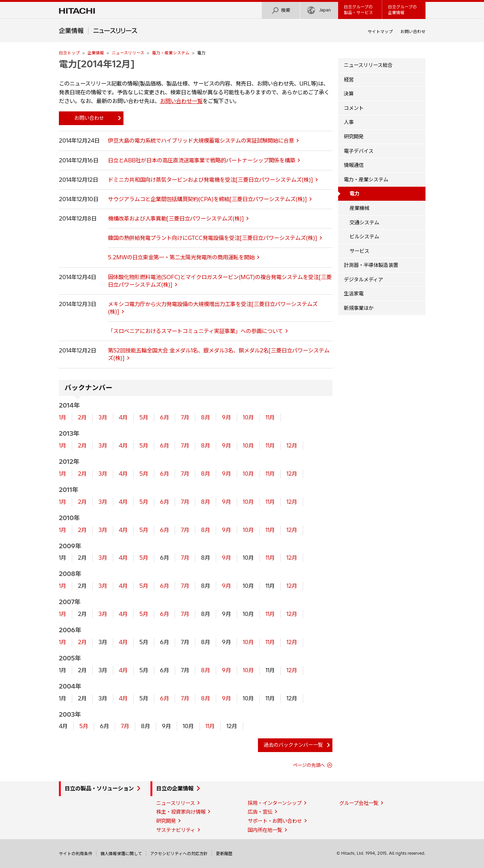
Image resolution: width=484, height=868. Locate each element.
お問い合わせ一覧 (181, 101)
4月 (123, 417)
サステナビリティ (176, 830)
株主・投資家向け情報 (181, 812)
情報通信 (354, 165)
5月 (144, 417)
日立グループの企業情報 (402, 10)
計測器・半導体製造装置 (371, 265)
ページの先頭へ (309, 765)
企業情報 (96, 53)
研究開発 (354, 136)
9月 (226, 417)
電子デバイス (359, 151)
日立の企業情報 (175, 789)
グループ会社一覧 (359, 803)
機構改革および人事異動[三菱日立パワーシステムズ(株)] (176, 219)
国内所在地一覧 (265, 830)
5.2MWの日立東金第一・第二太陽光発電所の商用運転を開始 (181, 257)
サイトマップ (380, 32)
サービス (359, 251)
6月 (164, 417)
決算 (349, 94)
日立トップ (69, 53)
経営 (349, 79)
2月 (82, 417)
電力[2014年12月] (97, 64)
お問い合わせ (413, 32)
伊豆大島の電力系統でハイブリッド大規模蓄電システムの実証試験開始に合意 (201, 141)
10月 (248, 417)
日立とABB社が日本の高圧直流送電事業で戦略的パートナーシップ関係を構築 (202, 160)
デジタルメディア (363, 279)
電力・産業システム (171, 53)
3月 (103, 417)
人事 (349, 122)
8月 (206, 417)
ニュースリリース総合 (368, 65)
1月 (62, 417)
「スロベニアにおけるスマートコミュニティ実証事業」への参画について (195, 331)
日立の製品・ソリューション (99, 789)
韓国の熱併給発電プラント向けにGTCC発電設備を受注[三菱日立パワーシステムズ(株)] (213, 238)
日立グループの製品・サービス (358, 10)
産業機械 (359, 208)
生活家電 (354, 294)
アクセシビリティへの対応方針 (179, 854)
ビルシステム (364, 236)
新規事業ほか (359, 308)
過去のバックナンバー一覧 (293, 745)
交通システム (364, 222)
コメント (354, 108)
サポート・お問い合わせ (275, 821)
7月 (185, 417)
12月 (292, 446)
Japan (319, 10)
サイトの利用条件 (76, 854)
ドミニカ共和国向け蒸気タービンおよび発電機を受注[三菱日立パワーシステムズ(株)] (210, 180)
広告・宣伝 (260, 812)
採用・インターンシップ (275, 803)
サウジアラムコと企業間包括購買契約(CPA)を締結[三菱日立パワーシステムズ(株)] (207, 199)
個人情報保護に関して (121, 854)
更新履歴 (224, 854)
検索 (281, 10)
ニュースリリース (128, 53)
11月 (270, 417)
